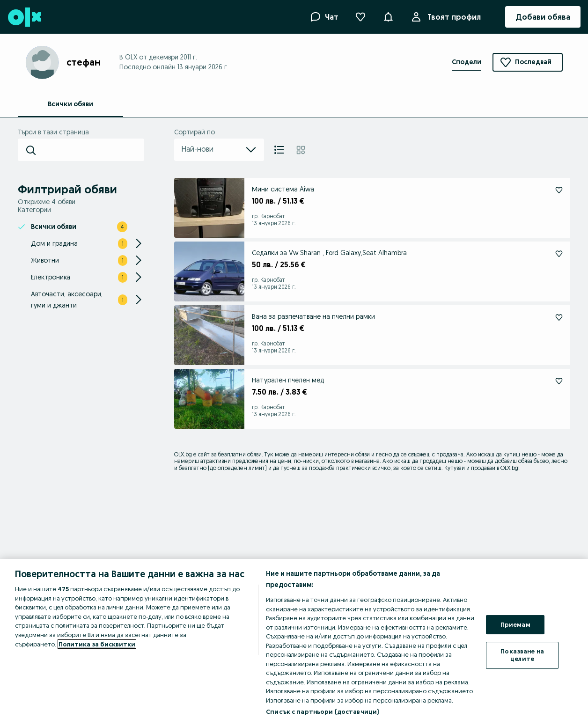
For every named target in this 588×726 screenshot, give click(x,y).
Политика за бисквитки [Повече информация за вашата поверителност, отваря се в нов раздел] (97, 644)
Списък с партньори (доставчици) (322, 711)
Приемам (515, 624)
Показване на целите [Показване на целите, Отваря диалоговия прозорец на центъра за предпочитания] (522, 655)
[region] (294, 642)
